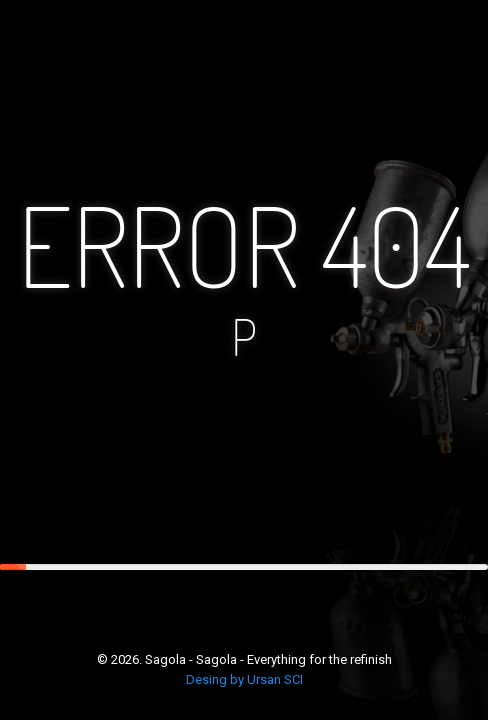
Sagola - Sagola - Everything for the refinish (268, 659)
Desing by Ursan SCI (244, 679)
